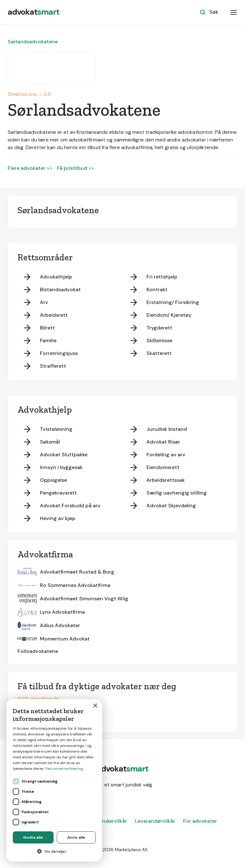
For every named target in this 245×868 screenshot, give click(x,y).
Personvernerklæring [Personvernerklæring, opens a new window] (64, 769)
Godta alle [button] (33, 837)
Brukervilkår (113, 821)
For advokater (200, 821)
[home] (33, 12)
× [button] (95, 706)
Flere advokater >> (30, 168)
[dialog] (54, 780)
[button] (234, 12)
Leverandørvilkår (155, 821)
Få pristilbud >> (76, 168)
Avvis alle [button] (76, 837)
